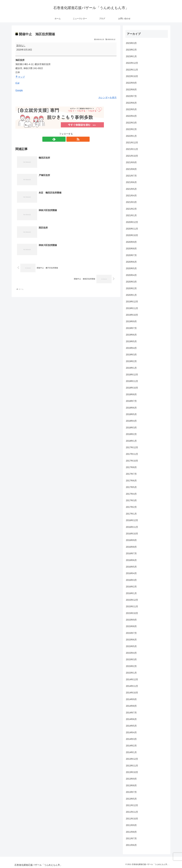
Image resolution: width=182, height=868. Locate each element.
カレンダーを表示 (107, 98)
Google (19, 90)
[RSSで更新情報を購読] (69, 139)
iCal (17, 83)
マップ (20, 77)
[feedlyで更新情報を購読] (63, 139)
